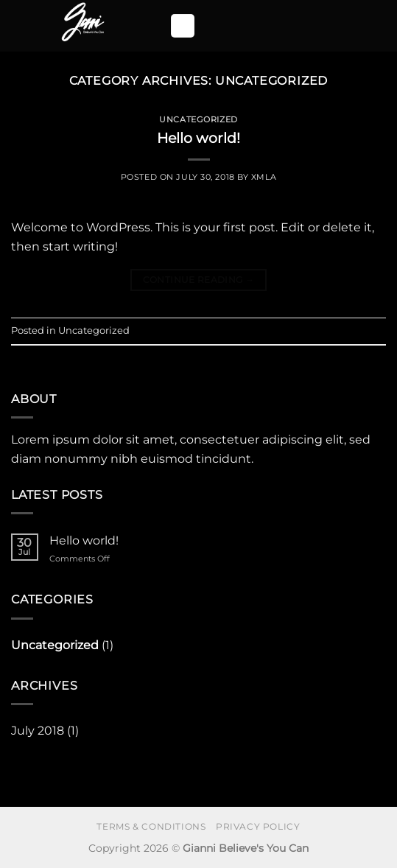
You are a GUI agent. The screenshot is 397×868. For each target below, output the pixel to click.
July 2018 (38, 731)
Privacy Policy (258, 826)
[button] (183, 26)
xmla (264, 177)
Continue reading (199, 280)
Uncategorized (198, 119)
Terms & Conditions (151, 826)
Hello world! (198, 138)
